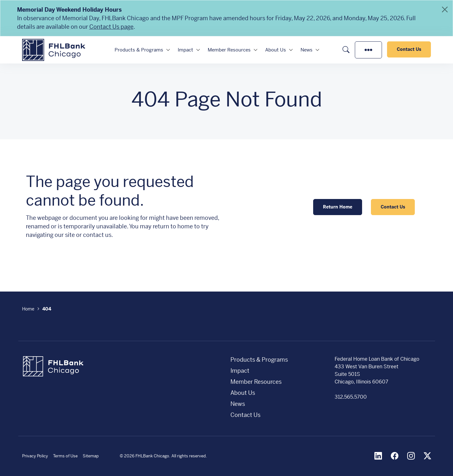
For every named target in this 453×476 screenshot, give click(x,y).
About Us (276, 50)
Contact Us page (111, 27)
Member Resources (229, 50)
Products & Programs (139, 50)
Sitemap (91, 456)
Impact (185, 50)
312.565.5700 (351, 397)
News (307, 50)
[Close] (445, 9)
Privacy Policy (35, 456)
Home (28, 309)
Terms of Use (65, 456)
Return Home (338, 207)
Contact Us (409, 49)
